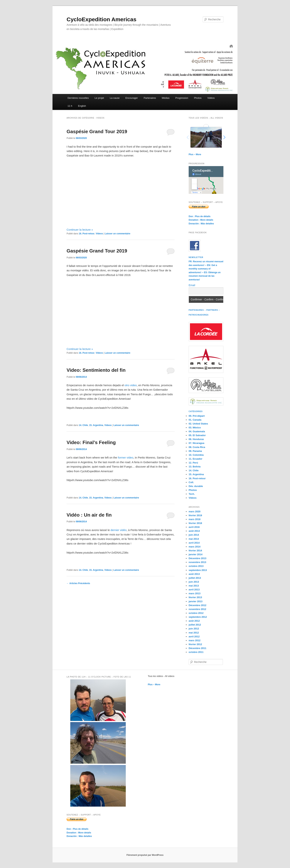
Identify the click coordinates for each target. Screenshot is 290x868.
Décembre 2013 (197, 558)
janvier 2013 (195, 601)
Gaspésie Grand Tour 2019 (97, 132)
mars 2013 (195, 593)
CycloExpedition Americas (101, 19)
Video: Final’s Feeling (91, 442)
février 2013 (195, 597)
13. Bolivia (195, 467)
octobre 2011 (196, 652)
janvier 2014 (195, 554)
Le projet (99, 98)
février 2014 (195, 551)
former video (125, 457)
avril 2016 (194, 527)
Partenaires (150, 98)
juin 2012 (194, 629)
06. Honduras (196, 439)
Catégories (196, 411)
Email (192, 285)
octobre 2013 (196, 566)
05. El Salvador (197, 435)
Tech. (192, 494)
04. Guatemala (197, 431)
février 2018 (195, 523)
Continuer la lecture (80, 230)
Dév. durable (196, 486)
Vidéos (211, 98)
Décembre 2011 (197, 648)
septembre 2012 (198, 617)
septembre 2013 (198, 570)
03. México (195, 428)
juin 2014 (194, 535)
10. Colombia (196, 455)
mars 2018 (195, 519)
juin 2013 (194, 582)
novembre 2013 (197, 562)
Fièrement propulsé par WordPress (145, 855)
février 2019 (195, 515)
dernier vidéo (119, 530)
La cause (115, 98)
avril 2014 (194, 543)
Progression (182, 98)
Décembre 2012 (197, 605)
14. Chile (83, 425)
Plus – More (195, 154)
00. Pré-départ (197, 416)
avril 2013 (194, 590)
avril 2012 (194, 637)
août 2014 (194, 531)
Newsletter (196, 257)
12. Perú (193, 463)
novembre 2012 (197, 609)
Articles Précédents (78, 583)
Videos (99, 234)
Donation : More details (201, 220)
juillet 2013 (195, 578)
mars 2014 (195, 547)
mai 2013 (194, 586)
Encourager (132, 98)
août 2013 (194, 574)
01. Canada (195, 420)
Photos (198, 98)
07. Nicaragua (197, 443)
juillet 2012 (195, 625)
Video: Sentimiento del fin (96, 370)
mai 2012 (194, 633)
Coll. (191, 482)
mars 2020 (195, 511)
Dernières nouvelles (78, 98)
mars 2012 (195, 640)
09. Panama (195, 451)
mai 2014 (194, 539)
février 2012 (195, 644)
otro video (131, 385)
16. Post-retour (87, 234)
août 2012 (194, 621)
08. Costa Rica (197, 447)
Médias (166, 98)
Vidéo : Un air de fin (89, 515)
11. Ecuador (195, 459)
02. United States (198, 424)
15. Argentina (96, 425)
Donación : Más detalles (201, 224)
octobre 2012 (196, 613)
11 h (70, 106)
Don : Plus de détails (200, 216)
